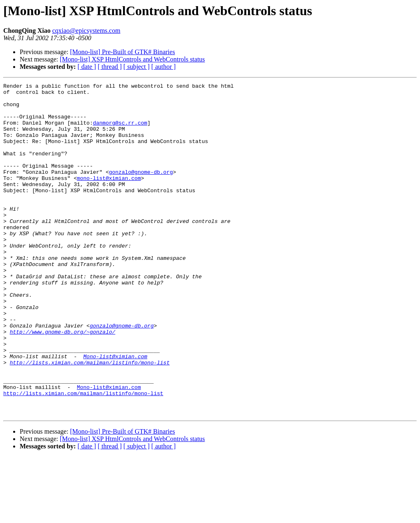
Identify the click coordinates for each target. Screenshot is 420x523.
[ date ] (87, 67)
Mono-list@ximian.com (115, 412)
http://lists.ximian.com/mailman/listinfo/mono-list (90, 419)
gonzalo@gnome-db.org (141, 190)
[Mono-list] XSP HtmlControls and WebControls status (132, 59)
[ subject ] (137, 67)
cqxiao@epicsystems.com (86, 31)
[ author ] (164, 67)
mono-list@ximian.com (109, 198)
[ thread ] (110, 67)
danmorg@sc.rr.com (120, 131)
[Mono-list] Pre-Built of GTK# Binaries (123, 52)
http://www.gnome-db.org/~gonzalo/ (63, 382)
